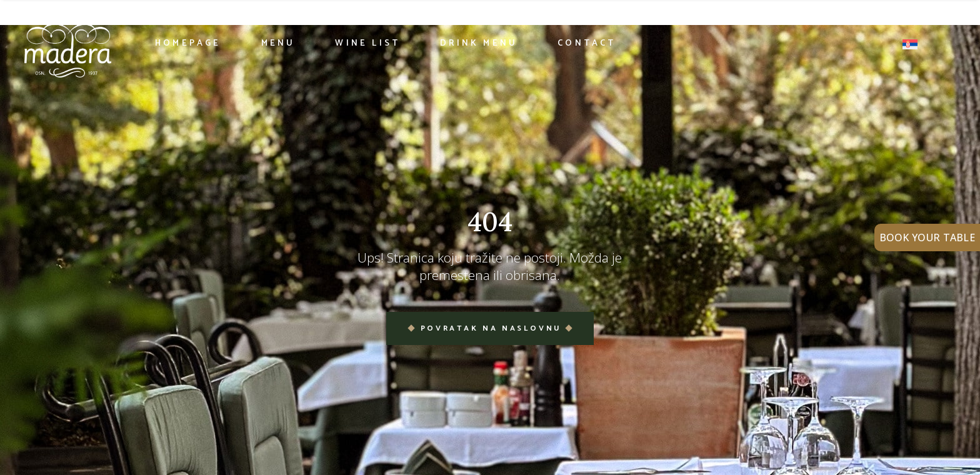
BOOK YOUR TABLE (927, 237)
